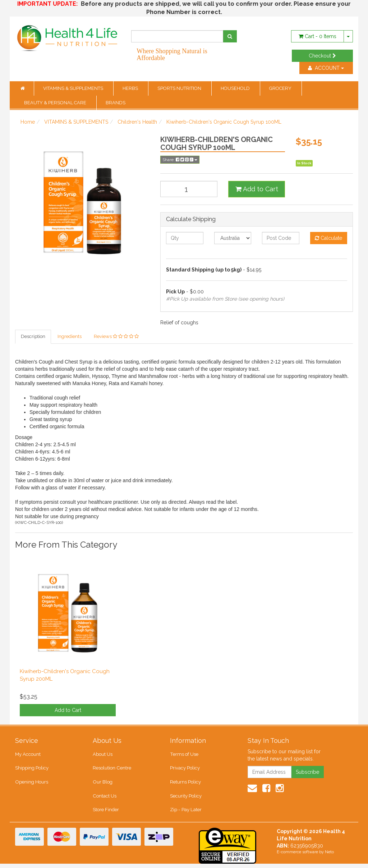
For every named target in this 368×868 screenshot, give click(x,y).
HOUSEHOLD (236, 88)
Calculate (328, 238)
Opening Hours (31, 784)
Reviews (116, 337)
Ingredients (70, 337)
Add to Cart (257, 189)
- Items (318, 36)
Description (33, 337)
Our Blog (102, 784)
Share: (180, 160)
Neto (329, 856)
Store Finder (106, 814)
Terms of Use (184, 755)
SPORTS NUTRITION (180, 88)
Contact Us (104, 799)
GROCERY (281, 88)
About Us (103, 755)
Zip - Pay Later (185, 814)
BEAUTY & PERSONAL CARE (56, 103)
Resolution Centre (112, 770)
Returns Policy (185, 784)
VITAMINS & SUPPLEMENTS (74, 88)
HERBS (131, 88)
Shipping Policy (32, 770)
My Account (28, 755)
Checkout (322, 56)
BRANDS (116, 103)
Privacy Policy (185, 770)
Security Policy (186, 799)
